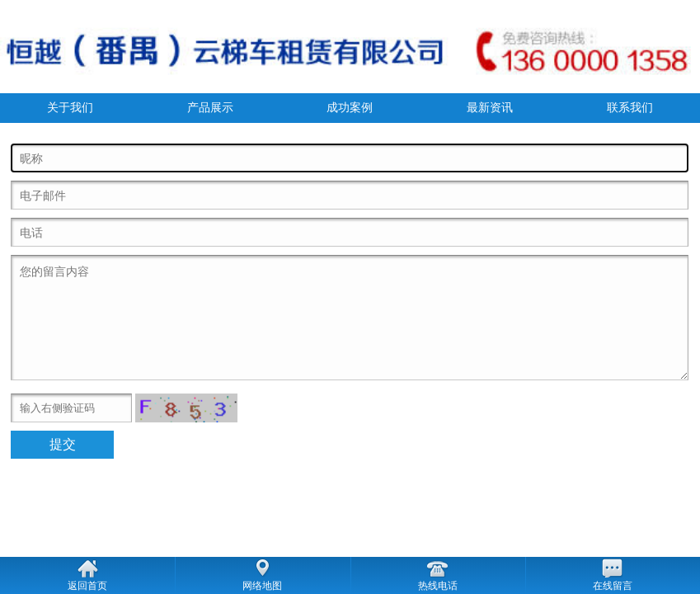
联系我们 (630, 108)
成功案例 (350, 108)
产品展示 (210, 108)
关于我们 (70, 108)
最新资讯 (490, 108)
